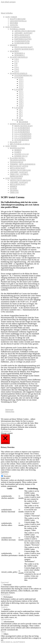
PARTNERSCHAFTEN (23, 39)
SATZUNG (14, 25)
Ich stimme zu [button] (6, 431)
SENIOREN (14, 51)
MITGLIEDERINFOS (22, 37)
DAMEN (18, 152)
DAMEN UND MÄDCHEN (20, 124)
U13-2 (21, 81)
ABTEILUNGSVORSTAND (25, 31)
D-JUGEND (19, 77)
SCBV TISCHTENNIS (14, 178)
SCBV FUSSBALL (12, 27)
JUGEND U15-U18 (21, 154)
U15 (16, 65)
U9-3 (21, 114)
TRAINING (14, 190)
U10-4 (21, 106)
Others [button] (3, 632)
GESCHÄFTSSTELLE (18, 21)
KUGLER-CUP (16, 142)
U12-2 (21, 85)
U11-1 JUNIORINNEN (23, 136)
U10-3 (21, 104)
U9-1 (21, 110)
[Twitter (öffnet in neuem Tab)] (18, 7)
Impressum (9, 410)
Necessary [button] (5, 474)
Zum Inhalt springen (8, 2)
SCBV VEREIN (11, 17)
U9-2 (21, 112)
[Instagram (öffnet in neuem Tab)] (28, 7)
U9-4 (21, 116)
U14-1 (17, 67)
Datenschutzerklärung (9, 423)
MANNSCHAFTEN (17, 148)
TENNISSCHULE (17, 162)
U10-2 (21, 102)
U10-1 (21, 100)
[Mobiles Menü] (7, 13)
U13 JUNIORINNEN (22, 132)
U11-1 (21, 92)
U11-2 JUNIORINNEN (23, 138)
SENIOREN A (20, 53)
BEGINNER (23, 122)
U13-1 (21, 79)
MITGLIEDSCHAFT (22, 35)
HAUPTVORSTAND (18, 19)
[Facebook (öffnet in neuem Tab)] (23, 7)
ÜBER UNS (14, 192)
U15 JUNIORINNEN (22, 130)
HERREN (13, 45)
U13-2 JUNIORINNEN (23, 134)
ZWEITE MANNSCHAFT (24, 49)
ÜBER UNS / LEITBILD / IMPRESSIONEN (19, 175)
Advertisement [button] (6, 619)
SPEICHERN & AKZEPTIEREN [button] (13, 642)
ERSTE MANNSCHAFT (23, 47)
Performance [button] (5, 595)
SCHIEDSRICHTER (22, 43)
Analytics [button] (4, 607)
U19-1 (17, 59)
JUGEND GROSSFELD (19, 57)
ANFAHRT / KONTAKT (23, 33)
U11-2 (21, 94)
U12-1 (21, 83)
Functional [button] (5, 582)
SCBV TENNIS (11, 146)
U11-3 (21, 96)
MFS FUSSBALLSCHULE (20, 144)
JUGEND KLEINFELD (18, 73)
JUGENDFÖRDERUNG (23, 75)
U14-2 (17, 69)
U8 (20, 118)
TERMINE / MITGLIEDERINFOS (23, 164)
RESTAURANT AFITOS (19, 166)
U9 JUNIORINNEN (22, 140)
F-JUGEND (19, 108)
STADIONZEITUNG (22, 41)
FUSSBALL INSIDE (17, 29)
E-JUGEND (19, 90)
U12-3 (21, 88)
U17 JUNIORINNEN (22, 128)
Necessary (7, 476)
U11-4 (21, 98)
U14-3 (17, 71)
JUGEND (13, 188)
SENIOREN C (20, 55)
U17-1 (17, 61)
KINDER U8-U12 (21, 156)
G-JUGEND (19, 120)
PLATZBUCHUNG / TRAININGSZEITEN (18, 159)
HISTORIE (14, 23)
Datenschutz (10, 412)
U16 (16, 63)
